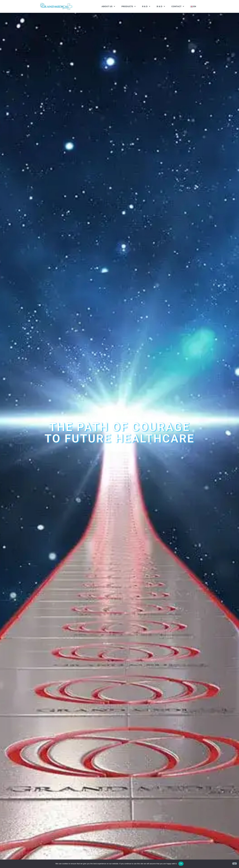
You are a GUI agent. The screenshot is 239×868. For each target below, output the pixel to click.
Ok (181, 864)
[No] (235, 864)
